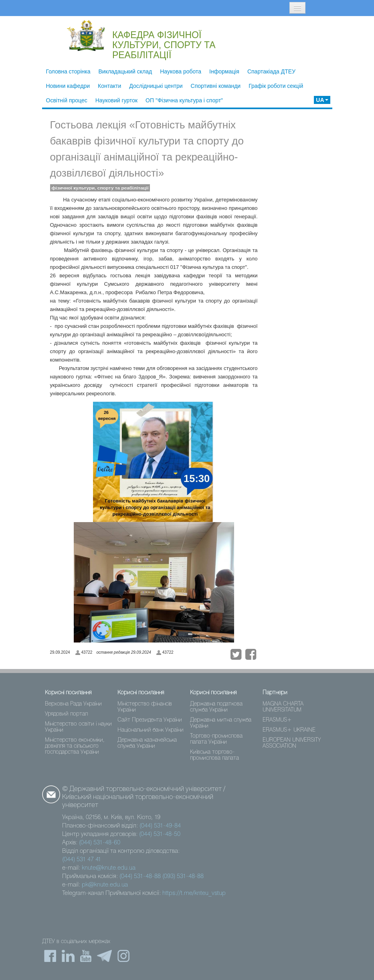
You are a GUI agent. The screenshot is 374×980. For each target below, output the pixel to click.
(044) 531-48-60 (100, 843)
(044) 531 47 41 (82, 860)
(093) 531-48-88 (183, 876)
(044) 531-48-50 (160, 834)
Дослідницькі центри (156, 86)
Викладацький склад (125, 71)
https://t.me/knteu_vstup (194, 893)
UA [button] (322, 100)
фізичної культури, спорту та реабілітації (100, 188)
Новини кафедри (68, 86)
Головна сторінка (68, 71)
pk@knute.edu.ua (105, 885)
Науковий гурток (116, 100)
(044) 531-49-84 (160, 826)
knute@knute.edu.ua (109, 868)
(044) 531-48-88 (140, 876)
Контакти (109, 86)
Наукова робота (181, 71)
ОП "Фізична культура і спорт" (184, 100)
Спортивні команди (216, 86)
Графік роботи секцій (276, 86)
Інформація (224, 71)
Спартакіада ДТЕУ (271, 71)
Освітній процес (67, 100)
